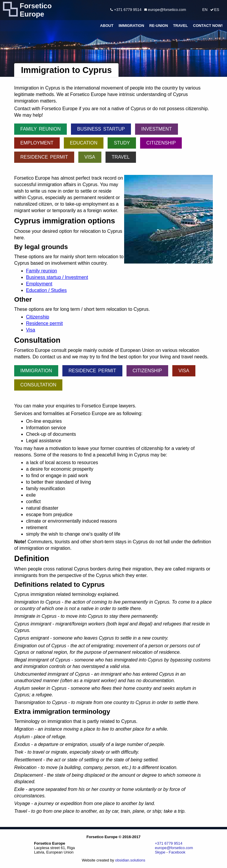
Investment (157, 129)
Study (122, 143)
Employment (37, 143)
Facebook (177, 852)
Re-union (159, 26)
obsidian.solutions (130, 860)
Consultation (38, 385)
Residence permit (44, 157)
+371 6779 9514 (126, 10)
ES (217, 10)
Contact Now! (208, 26)
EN (205, 10)
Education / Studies (46, 290)
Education (83, 143)
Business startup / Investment (57, 277)
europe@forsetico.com (165, 10)
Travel (180, 26)
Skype (160, 852)
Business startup (101, 129)
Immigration (131, 26)
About (107, 26)
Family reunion (41, 129)
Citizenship (161, 143)
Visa (90, 157)
